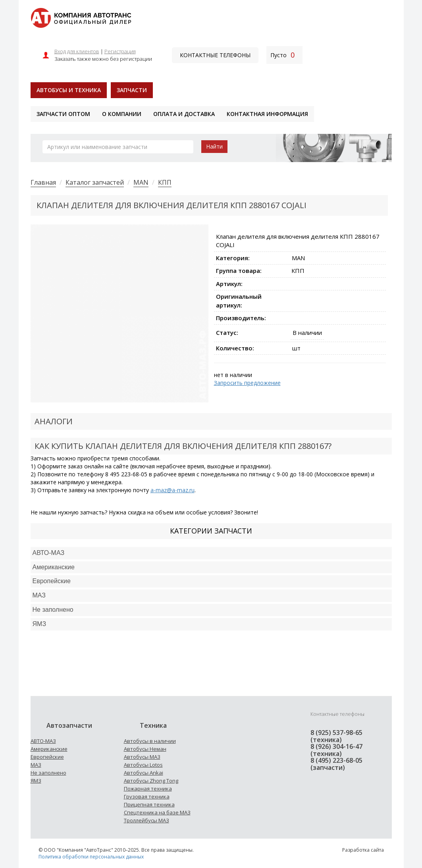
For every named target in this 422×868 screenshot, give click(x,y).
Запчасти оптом (63, 114)
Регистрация (120, 51)
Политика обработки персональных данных (91, 857)
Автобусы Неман (145, 749)
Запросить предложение (247, 383)
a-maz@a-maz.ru (172, 490)
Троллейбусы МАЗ (146, 820)
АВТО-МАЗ (49, 553)
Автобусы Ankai (144, 773)
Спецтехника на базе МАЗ (157, 812)
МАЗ (36, 765)
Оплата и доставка (184, 114)
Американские (54, 567)
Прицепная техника (149, 804)
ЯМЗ (36, 781)
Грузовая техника (147, 796)
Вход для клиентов (77, 51)
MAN (141, 182)
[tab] (211, 553)
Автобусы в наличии (150, 741)
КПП (165, 182)
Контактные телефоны (215, 55)
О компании (122, 114)
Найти (214, 146)
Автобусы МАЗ (142, 757)
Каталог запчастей (95, 182)
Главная (43, 182)
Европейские (52, 581)
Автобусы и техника (69, 90)
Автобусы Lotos (143, 765)
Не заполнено (53, 610)
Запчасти (132, 90)
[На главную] (81, 17)
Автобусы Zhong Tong (151, 781)
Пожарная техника (148, 789)
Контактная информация (267, 114)
